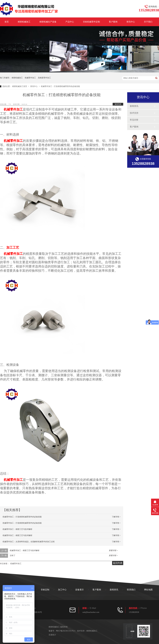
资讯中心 (131, 22)
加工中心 (62, 590)
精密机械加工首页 (20, 86)
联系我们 (131, 590)
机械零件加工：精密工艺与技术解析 (17, 529)
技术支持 (134, 113)
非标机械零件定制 (91, 22)
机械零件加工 (30, 78)
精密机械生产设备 (48, 22)
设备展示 (79, 590)
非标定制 (45, 590)
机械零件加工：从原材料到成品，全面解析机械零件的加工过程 (29, 542)
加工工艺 (13, 248)
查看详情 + (113, 550)
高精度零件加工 (44, 78)
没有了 (13, 556)
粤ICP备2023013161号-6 (66, 631)
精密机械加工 (24, 22)
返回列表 (118, 104)
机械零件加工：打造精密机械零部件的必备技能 (22, 517)
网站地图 (148, 590)
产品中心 (70, 22)
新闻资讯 (134, 106)
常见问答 (134, 120)
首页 (7, 22)
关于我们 (148, 22)
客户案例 (113, 22)
